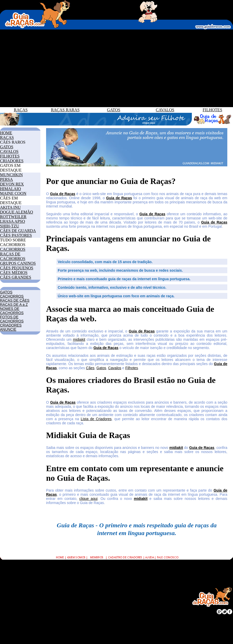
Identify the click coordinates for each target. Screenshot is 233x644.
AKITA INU (10, 207)
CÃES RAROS (13, 142)
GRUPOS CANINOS (18, 263)
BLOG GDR (11, 617)
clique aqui (88, 499)
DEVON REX (12, 184)
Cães (90, 368)
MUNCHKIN (11, 175)
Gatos (101, 368)
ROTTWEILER (13, 217)
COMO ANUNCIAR (145, 579)
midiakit (79, 339)
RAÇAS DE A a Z (14, 305)
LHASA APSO (12, 221)
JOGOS (7, 612)
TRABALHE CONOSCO (149, 596)
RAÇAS (21, 110)
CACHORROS (13, 249)
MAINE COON (13, 193)
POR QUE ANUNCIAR (148, 573)
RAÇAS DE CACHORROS (13, 256)
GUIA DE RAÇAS (80, 573)
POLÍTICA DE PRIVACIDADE (143, 604)
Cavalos (115, 368)
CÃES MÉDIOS (14, 273)
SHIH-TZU (10, 226)
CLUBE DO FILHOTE (147, 590)
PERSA (6, 179)
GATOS (114, 110)
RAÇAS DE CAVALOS (84, 596)
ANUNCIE (8, 329)
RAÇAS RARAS (65, 110)
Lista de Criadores (96, 419)
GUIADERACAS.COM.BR (103, 628)
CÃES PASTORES (16, 235)
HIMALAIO (10, 189)
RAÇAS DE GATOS (82, 590)
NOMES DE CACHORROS (12, 311)
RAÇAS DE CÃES (15, 300)
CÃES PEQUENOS (17, 268)
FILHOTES (213, 110)
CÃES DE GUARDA (18, 231)
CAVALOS (165, 110)
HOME (6, 133)
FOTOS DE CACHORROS (12, 319)
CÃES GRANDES (16, 277)
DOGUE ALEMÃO (17, 212)
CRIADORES (12, 161)
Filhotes (132, 368)
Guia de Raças (63, 194)
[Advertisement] (116, 68)
